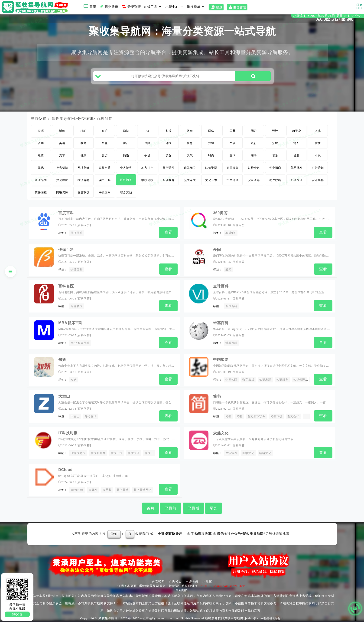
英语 (62, 143)
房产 (126, 143)
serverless (77, 490)
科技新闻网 (98, 453)
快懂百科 (66, 250)
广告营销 (318, 168)
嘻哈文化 (265, 453)
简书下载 (276, 416)
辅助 (84, 131)
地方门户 (147, 168)
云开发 (93, 490)
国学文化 (248, 453)
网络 (211, 131)
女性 (318, 143)
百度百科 (66, 213)
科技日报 (117, 453)
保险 (147, 143)
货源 (296, 155)
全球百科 (221, 286)
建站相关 (190, 168)
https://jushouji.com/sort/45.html (224, 586)
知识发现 (265, 380)
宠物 (169, 143)
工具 (233, 131)
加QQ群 (17, 614)
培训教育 (169, 180)
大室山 (64, 396)
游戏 (318, 131)
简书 (217, 396)
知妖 (62, 360)
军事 (233, 143)
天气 (190, 155)
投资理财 (62, 180)
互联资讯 (296, 180)
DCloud (65, 470)
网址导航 (83, 168)
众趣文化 (221, 433)
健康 (84, 155)
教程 (190, 131)
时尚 (211, 155)
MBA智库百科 (71, 323)
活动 (62, 131)
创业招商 (275, 168)
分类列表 (131, 7)
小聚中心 (175, 7)
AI (147, 131)
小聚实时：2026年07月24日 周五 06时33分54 (327, 16)
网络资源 (62, 192)
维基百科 (221, 323)
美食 (169, 155)
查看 (169, 232)
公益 (105, 143)
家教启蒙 (105, 168)
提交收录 (109, 7)
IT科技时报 (68, 433)
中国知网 (221, 360)
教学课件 (169, 168)
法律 (211, 143)
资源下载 (83, 192)
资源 (41, 131)
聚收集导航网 (63, 119)
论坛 (126, 131)
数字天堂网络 (143, 490)
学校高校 (147, 180)
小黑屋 (207, 582)
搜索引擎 (62, 168)
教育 (84, 143)
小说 (318, 155)
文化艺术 (211, 180)
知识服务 (282, 380)
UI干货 (296, 131)
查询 (233, 155)
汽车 (62, 155)
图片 (254, 131)
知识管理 (299, 380)
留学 (41, 143)
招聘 (275, 143)
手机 (147, 155)
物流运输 (83, 180)
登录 (216, 7)
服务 (190, 143)
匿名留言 (237, 7)
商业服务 (232, 168)
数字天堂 (123, 490)
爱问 (217, 250)
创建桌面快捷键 (170, 534)
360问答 (220, 213)
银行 (254, 143)
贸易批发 (296, 168)
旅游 (105, 155)
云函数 (107, 490)
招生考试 (232, 180)
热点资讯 (91, 416)
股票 (41, 155)
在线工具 (153, 7)
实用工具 (105, 180)
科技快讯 (134, 453)
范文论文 (190, 180)
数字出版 (248, 380)
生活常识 (231, 453)
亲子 (254, 155)
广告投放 (175, 582)
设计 (275, 131)
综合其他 (126, 192)
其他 (41, 168)
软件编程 (41, 192)
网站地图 (182, 590)
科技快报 (151, 453)
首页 (89, 7)
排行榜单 (196, 7)
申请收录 (192, 582)
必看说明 (158, 582)
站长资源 (211, 168)
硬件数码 (275, 180)
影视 (169, 131)
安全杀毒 (254, 180)
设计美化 (318, 180)
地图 (296, 143)
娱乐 (105, 131)
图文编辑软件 (256, 416)
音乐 (275, 155)
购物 (126, 155)
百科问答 (104, 119)
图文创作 (293, 416)
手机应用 (105, 192)
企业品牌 (41, 180)
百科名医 (66, 286)
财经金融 (254, 168)
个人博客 (126, 168)
